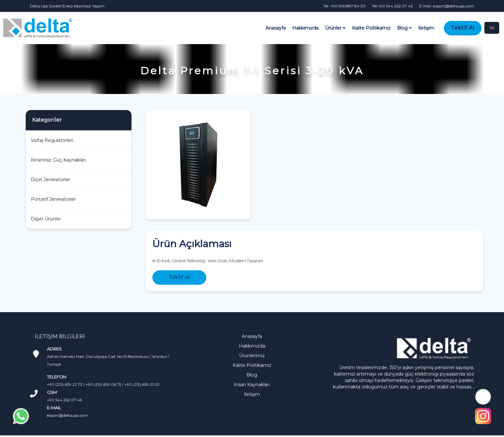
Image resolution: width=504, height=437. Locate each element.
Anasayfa (276, 28)
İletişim (426, 28)
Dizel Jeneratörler (50, 180)
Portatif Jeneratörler (53, 199)
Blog (404, 28)
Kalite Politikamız (371, 28)
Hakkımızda (305, 28)
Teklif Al (463, 28)
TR (492, 28)
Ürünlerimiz (252, 356)
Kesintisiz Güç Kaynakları (58, 160)
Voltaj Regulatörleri (52, 140)
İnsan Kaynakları (252, 385)
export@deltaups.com (67, 415)
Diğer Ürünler (46, 219)
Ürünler (335, 28)
